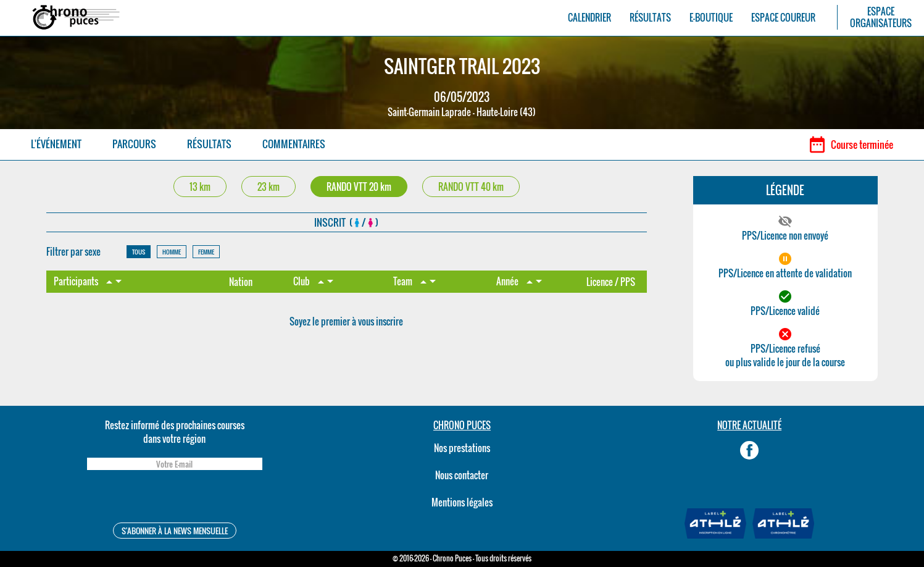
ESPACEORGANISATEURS (881, 17)
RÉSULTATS (650, 18)
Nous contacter (462, 475)
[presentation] (175, 498)
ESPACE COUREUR (783, 18)
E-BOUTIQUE (711, 18)
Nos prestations (462, 448)
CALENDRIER (589, 18)
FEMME (206, 252)
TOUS (139, 252)
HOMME (172, 252)
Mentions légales (462, 502)
